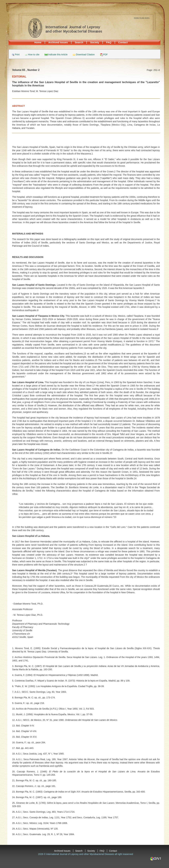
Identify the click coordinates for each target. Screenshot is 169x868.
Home (38, 42)
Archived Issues (58, 42)
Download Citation (85, 55)
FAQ (109, 42)
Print (17, 55)
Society (95, 42)
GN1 (155, 859)
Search (79, 42)
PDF (105, 55)
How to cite (34, 55)
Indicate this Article (58, 55)
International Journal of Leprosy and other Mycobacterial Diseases (65, 28)
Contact (123, 42)
